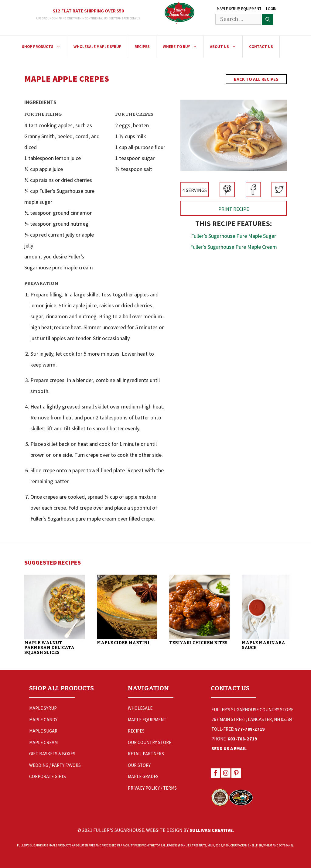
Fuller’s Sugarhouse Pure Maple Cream (234, 247)
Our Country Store (150, 742)
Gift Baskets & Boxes (52, 754)
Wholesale (140, 708)
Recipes (142, 47)
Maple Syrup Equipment (239, 9)
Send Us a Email (229, 748)
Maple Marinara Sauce (265, 645)
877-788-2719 (250, 729)
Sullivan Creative (211, 830)
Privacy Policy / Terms (152, 788)
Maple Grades (143, 776)
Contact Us (261, 47)
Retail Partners (146, 754)
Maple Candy (43, 720)
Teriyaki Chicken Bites (199, 643)
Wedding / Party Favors (55, 765)
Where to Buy (183, 47)
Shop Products (44, 47)
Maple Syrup (43, 708)
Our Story (139, 765)
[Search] (268, 20)
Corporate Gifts (48, 776)
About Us (226, 47)
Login (271, 9)
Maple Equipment (147, 720)
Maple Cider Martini (123, 643)
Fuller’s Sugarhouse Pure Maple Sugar (234, 236)
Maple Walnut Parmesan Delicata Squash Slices (49, 648)
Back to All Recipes (256, 79)
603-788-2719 (242, 739)
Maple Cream (43, 742)
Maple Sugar (43, 731)
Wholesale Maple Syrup (97, 47)
